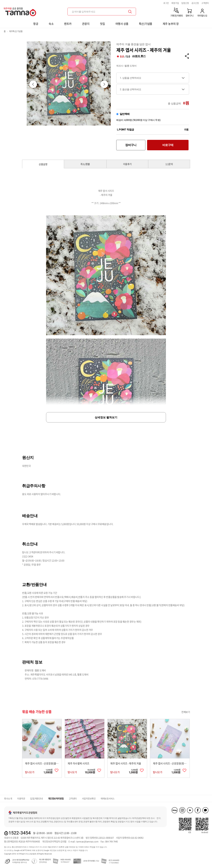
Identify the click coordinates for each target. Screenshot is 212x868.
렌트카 (68, 24)
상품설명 (43, 164)
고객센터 (205, 3)
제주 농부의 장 (171, 24)
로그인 (166, 3)
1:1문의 (169, 164)
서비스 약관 (72, 850)
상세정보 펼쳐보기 (106, 417)
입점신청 (185, 3)
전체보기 (186, 712)
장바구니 (131, 145)
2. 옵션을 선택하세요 (130, 89)
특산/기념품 (146, 24)
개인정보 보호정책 (57, 850)
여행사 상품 (122, 24)
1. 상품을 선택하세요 (130, 78)
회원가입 (175, 3)
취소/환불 (85, 164)
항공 (36, 24)
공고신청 (195, 3)
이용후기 (127, 164)
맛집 (102, 24)
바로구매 (168, 145)
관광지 (86, 24)
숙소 (51, 24)
